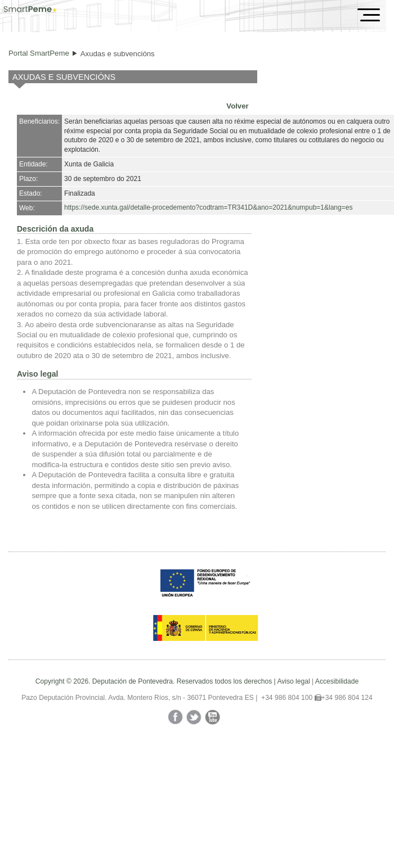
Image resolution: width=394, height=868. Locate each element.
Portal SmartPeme (39, 53)
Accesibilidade (337, 681)
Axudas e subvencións (118, 54)
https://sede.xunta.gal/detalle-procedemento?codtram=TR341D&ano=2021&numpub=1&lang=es (208, 207)
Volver (237, 106)
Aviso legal (293, 681)
